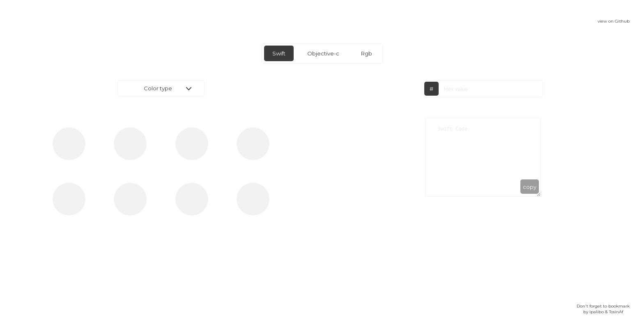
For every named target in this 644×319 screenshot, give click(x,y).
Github (622, 21)
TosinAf (616, 312)
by (586, 312)
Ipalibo (597, 312)
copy (530, 187)
